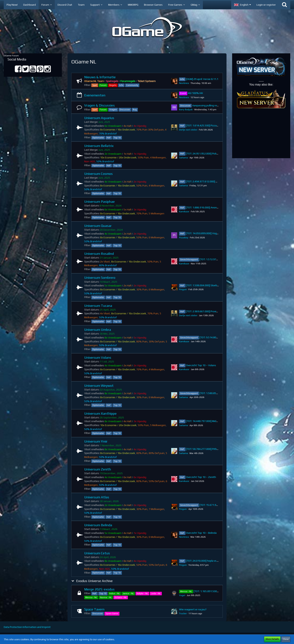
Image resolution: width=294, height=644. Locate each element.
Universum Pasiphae (99, 202)
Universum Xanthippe (100, 413)
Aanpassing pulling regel (206, 105)
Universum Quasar (98, 226)
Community (132, 85)
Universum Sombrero (100, 278)
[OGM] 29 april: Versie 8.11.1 (202, 79)
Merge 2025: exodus (99, 589)
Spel (95, 85)
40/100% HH (195, 93)
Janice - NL (128, 593)
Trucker (183, 613)
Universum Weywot (99, 386)
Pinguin (183, 289)
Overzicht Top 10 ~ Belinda (201, 533)
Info (121, 85)
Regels (113, 85)
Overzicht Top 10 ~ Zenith (201, 477)
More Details (272, 639)
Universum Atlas (97, 497)
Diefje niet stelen (188, 130)
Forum (103, 85)
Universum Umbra (98, 330)
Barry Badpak (186, 110)
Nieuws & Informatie (100, 77)
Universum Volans (98, 357)
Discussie (125, 110)
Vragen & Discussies (99, 105)
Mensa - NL (91, 597)
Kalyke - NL (142, 593)
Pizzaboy (184, 238)
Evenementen (95, 95)
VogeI (182, 595)
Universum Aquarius (99, 118)
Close (286, 639)
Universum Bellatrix (99, 146)
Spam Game (112, 613)
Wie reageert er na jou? (193, 609)
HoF (109, 138)
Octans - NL (121, 597)
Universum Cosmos (98, 174)
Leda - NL (156, 593)
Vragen (113, 110)
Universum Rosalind (99, 254)
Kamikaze (184, 212)
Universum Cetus (97, 553)
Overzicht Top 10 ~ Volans (201, 365)
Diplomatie (98, 138)
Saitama (183, 158)
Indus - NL (115, 593)
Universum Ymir (96, 441)
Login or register (266, 5)
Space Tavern (94, 609)
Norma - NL (106, 597)
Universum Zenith (98, 469)
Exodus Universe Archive (94, 581)
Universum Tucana (98, 306)
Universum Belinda (98, 525)
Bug (135, 110)
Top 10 (117, 138)
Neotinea (184, 83)
